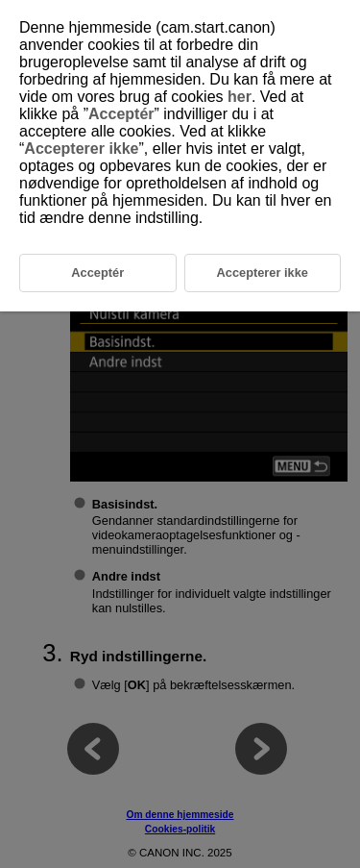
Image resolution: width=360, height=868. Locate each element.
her (240, 97)
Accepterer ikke (81, 149)
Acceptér (121, 114)
